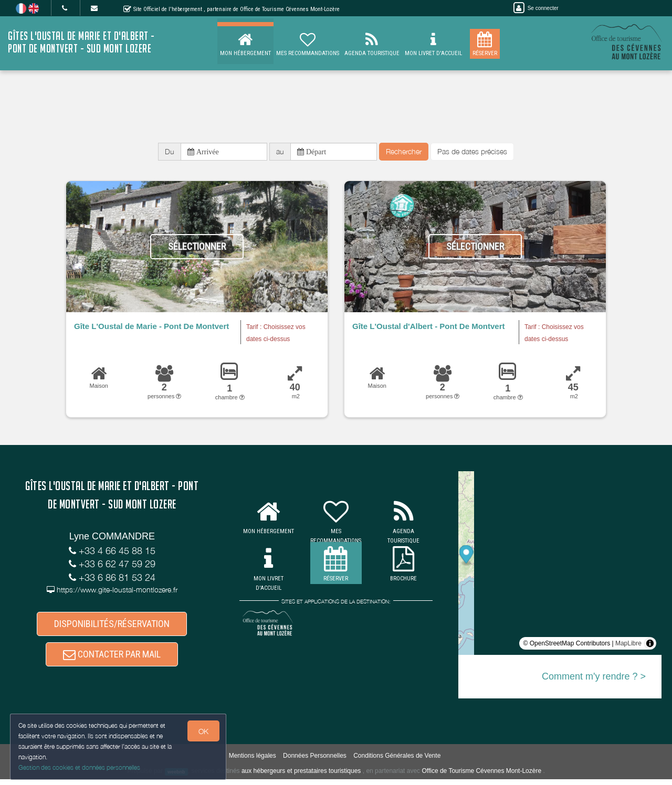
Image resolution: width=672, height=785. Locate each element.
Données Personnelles (315, 762)
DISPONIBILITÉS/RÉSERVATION (112, 626)
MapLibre (628, 645)
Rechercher (404, 152)
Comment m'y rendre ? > (594, 678)
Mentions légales (253, 762)
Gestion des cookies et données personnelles (80, 767)
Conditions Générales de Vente (397, 762)
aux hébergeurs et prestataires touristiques (301, 777)
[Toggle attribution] (650, 645)
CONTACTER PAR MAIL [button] (112, 659)
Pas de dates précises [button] (472, 152)
